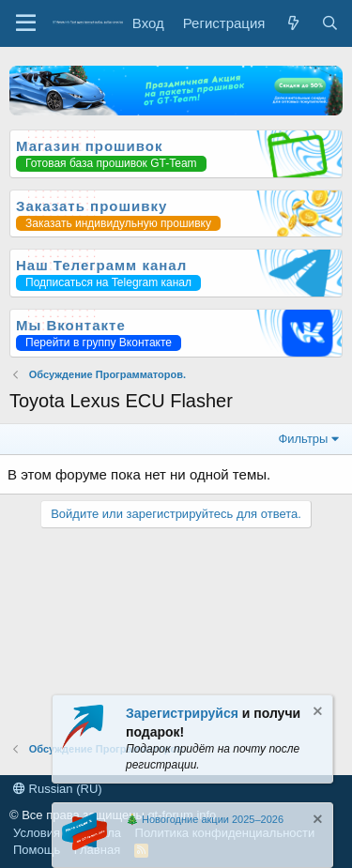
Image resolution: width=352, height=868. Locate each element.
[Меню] (26, 23)
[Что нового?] (292, 23)
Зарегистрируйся (182, 713)
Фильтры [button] (303, 439)
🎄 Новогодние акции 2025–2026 (205, 819)
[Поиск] (330, 23)
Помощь (37, 850)
